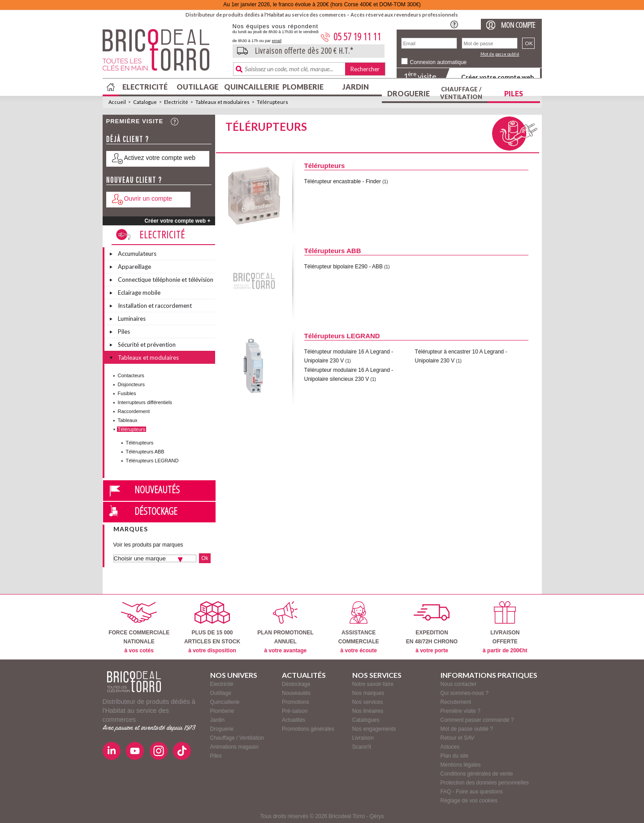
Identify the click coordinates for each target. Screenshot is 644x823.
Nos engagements (374, 729)
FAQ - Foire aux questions (472, 792)
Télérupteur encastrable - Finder (343, 181)
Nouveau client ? (134, 180)
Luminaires (132, 319)
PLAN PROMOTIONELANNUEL (285, 627)
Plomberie (303, 87)
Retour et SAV (458, 738)
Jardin (356, 87)
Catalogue (145, 102)
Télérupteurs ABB (145, 452)
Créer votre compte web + (177, 221)
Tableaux (128, 420)
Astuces (450, 747)
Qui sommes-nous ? (465, 693)
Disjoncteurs (132, 384)
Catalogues (366, 720)
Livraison (363, 738)
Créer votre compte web (497, 77)
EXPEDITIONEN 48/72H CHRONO (432, 627)
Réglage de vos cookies (469, 801)
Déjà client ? (128, 139)
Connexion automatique (439, 62)
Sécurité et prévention (147, 345)
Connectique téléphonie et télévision (166, 280)
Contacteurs (131, 375)
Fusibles (127, 393)
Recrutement (456, 702)
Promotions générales (308, 729)
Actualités (294, 720)
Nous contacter (459, 684)
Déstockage (156, 511)
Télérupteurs (272, 102)
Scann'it (362, 747)
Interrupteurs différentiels (145, 402)
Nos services (368, 702)
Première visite (135, 121)
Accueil (117, 102)
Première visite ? (460, 711)
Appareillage (134, 267)
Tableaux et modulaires (223, 102)
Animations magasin (234, 747)
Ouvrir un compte (148, 198)
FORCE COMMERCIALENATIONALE (139, 627)
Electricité (145, 87)
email (277, 41)
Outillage (197, 87)
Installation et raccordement (155, 306)
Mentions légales (461, 765)
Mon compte (518, 25)
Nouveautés (157, 489)
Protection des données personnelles (485, 783)
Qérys (377, 816)
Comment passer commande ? (477, 720)
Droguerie (408, 93)
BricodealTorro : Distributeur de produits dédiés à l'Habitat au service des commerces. (164, 53)
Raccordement (134, 411)
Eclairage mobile (139, 293)
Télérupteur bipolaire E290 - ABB (344, 267)
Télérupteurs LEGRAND (152, 461)
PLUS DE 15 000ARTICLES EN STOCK (212, 627)
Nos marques (368, 693)
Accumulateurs (137, 254)
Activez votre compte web (160, 158)
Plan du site (455, 756)
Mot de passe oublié (500, 54)
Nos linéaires (368, 711)
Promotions (296, 702)
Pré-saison (295, 711)
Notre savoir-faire (373, 684)
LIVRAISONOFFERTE (505, 627)
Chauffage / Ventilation (461, 93)
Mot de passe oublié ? (467, 729)
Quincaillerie (251, 87)
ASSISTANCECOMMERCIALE (359, 627)
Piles (514, 93)
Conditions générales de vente (477, 774)
